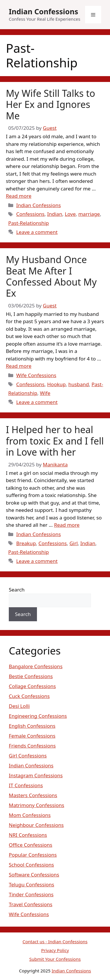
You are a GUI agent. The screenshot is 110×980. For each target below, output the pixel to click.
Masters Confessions (33, 795)
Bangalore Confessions (36, 666)
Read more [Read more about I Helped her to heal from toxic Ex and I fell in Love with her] (67, 525)
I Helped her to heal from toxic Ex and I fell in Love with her (55, 441)
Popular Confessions (33, 855)
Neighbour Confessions (36, 825)
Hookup (56, 384)
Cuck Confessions (29, 696)
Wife (45, 393)
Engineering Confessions (38, 716)
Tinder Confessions (31, 894)
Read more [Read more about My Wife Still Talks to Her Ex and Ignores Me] (19, 196)
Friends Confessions (32, 746)
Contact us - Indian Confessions (55, 942)
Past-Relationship (28, 223)
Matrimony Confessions (37, 805)
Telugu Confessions (32, 884)
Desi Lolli (19, 706)
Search (17, 590)
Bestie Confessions (31, 676)
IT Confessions (26, 785)
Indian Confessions (44, 11)
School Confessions (31, 865)
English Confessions (32, 726)
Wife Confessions (36, 375)
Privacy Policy (55, 950)
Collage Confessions (32, 686)
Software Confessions (34, 875)
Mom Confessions (30, 815)
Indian (55, 214)
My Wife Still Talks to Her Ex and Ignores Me (50, 104)
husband (79, 384)
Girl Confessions (28, 756)
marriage (89, 214)
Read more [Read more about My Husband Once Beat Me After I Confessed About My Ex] (19, 366)
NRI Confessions (28, 835)
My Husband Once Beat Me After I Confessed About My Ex (51, 276)
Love (70, 214)
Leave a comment (37, 232)
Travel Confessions (31, 904)
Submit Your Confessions (55, 959)
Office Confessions (31, 845)
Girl (74, 543)
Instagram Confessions (36, 775)
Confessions (30, 214)
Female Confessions (32, 736)
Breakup (26, 543)
